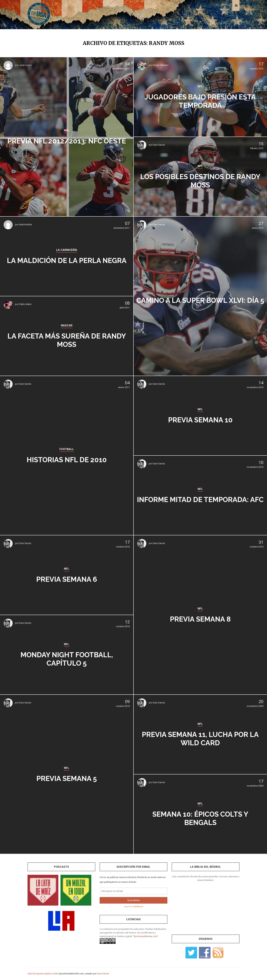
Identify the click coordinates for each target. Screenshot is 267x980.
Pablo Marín (25, 304)
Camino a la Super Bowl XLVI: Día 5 (200, 300)
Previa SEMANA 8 (200, 619)
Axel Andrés (26, 224)
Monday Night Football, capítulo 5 (67, 659)
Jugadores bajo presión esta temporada (200, 101)
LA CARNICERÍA (67, 246)
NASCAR (67, 326)
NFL (67, 126)
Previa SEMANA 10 (200, 420)
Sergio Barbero (161, 65)
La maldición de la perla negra (67, 260)
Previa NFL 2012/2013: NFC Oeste (67, 141)
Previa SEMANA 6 (67, 579)
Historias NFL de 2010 (67, 460)
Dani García (159, 145)
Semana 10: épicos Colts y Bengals (200, 818)
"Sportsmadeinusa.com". (146, 936)
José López (25, 65)
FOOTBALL (67, 449)
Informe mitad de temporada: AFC (200, 500)
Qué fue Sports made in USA (42, 974)
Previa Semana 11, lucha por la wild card (200, 739)
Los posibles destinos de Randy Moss (200, 181)
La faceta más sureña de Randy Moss (67, 340)
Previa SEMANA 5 (67, 778)
